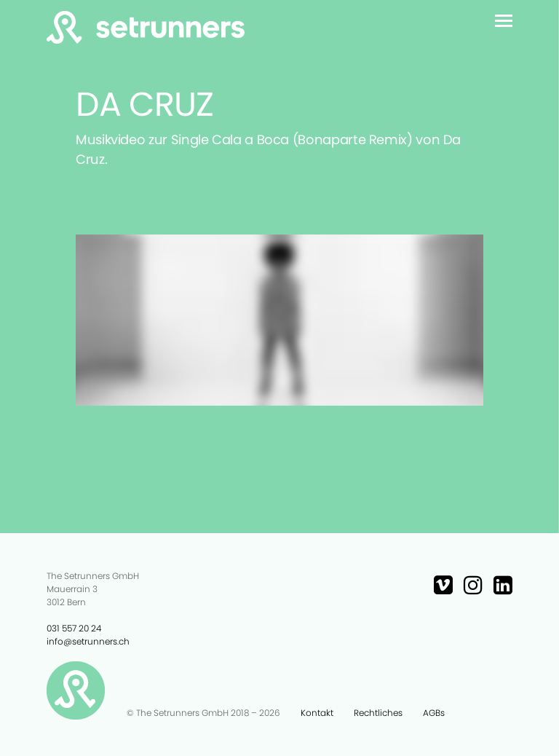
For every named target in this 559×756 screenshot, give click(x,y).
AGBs (434, 713)
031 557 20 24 (74, 628)
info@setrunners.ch (88, 641)
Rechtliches (378, 713)
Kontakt (317, 713)
